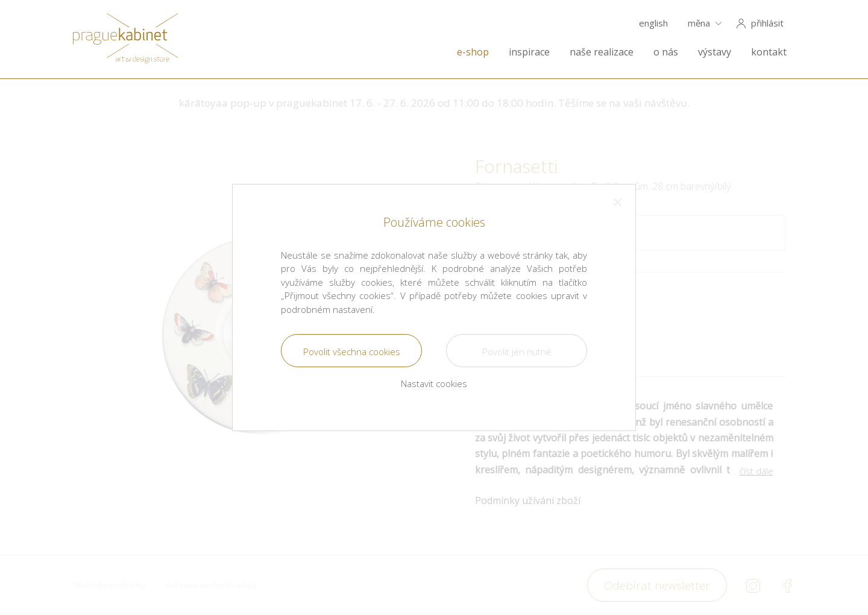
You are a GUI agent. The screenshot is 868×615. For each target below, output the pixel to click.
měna (699, 23)
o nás (666, 52)
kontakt (769, 52)
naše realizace (602, 52)
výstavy (715, 52)
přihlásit (767, 23)
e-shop (473, 52)
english (653, 23)
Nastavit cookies (434, 383)
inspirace (529, 52)
